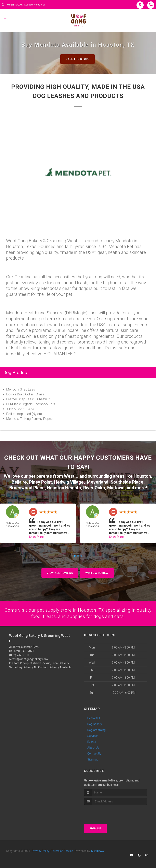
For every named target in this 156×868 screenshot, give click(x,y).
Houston (142, 476)
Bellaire (19, 482)
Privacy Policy (41, 851)
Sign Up (95, 828)
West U (71, 476)
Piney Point (40, 482)
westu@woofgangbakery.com (28, 659)
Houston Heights (64, 488)
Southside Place (127, 482)
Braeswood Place (27, 488)
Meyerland (98, 482)
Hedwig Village (69, 482)
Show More (36, 537)
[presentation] (106, 813)
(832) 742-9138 (19, 655)
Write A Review (97, 573)
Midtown (116, 488)
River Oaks (94, 488)
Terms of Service (62, 851)
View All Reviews (60, 573)
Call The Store (77, 59)
